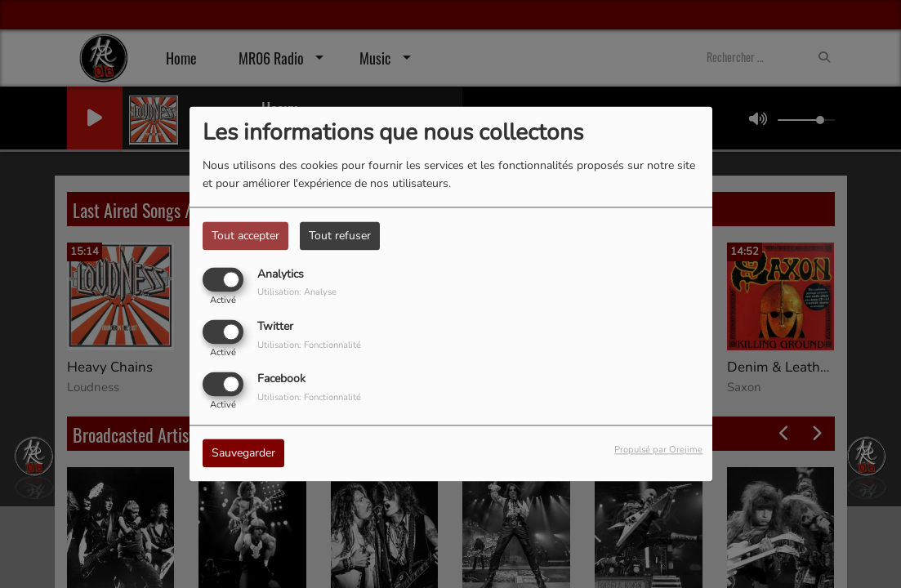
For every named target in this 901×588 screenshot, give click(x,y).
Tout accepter (245, 236)
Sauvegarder (243, 454)
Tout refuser (340, 236)
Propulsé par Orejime (658, 450)
